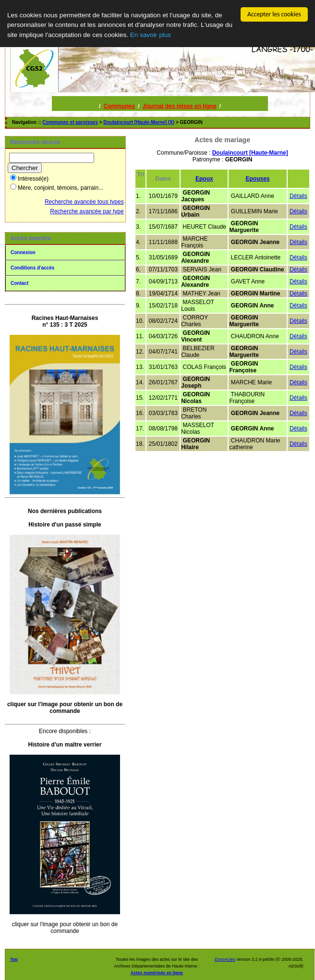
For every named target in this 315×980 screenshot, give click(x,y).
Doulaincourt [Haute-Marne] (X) (139, 122)
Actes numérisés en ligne (157, 973)
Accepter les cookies (274, 14)
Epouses (258, 179)
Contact (19, 283)
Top (14, 959)
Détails (298, 196)
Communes (119, 106)
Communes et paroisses (70, 122)
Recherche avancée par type (87, 211)
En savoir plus (151, 35)
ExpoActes (225, 959)
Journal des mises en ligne (179, 106)
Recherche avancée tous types (84, 202)
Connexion (23, 252)
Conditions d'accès (32, 268)
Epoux (204, 179)
